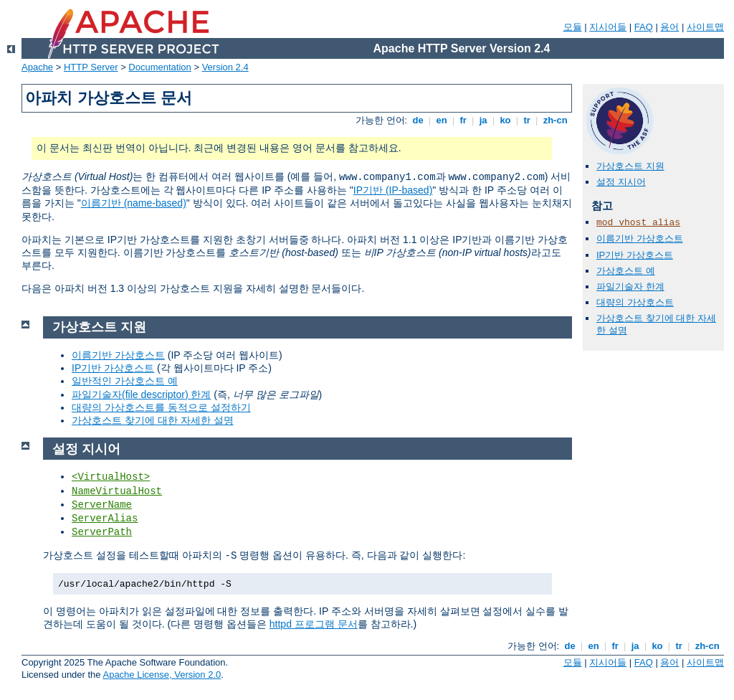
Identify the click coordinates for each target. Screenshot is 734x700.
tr (527, 120)
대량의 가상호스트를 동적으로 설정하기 (161, 407)
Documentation (159, 67)
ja (483, 120)
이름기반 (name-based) (134, 203)
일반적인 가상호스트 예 (125, 381)
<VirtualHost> (111, 477)
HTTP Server (91, 67)
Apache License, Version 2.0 (162, 675)
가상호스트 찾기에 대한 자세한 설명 (153, 420)
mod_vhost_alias (638, 223)
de (418, 120)
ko (505, 120)
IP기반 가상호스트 (635, 255)
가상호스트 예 (626, 271)
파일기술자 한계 (630, 287)
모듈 (573, 27)
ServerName (102, 505)
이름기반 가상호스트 (640, 238)
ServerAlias (105, 519)
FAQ (644, 27)
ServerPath (102, 532)
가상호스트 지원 (630, 166)
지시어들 (608, 27)
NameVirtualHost (117, 491)
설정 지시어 (621, 182)
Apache (37, 67)
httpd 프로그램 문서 (314, 624)
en (442, 120)
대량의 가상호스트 (635, 302)
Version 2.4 (225, 67)
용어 (669, 27)
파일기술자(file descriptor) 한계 (141, 394)
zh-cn (555, 120)
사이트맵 (705, 27)
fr (463, 120)
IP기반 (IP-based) (393, 190)
